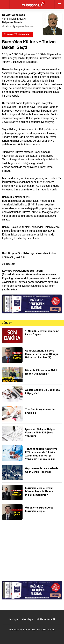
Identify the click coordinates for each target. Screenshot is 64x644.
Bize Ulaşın (27, 619)
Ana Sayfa (13, 619)
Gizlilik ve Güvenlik (46, 619)
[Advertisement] (32, 551)
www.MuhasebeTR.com (28, 271)
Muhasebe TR (16, 630)
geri (5, 5)
